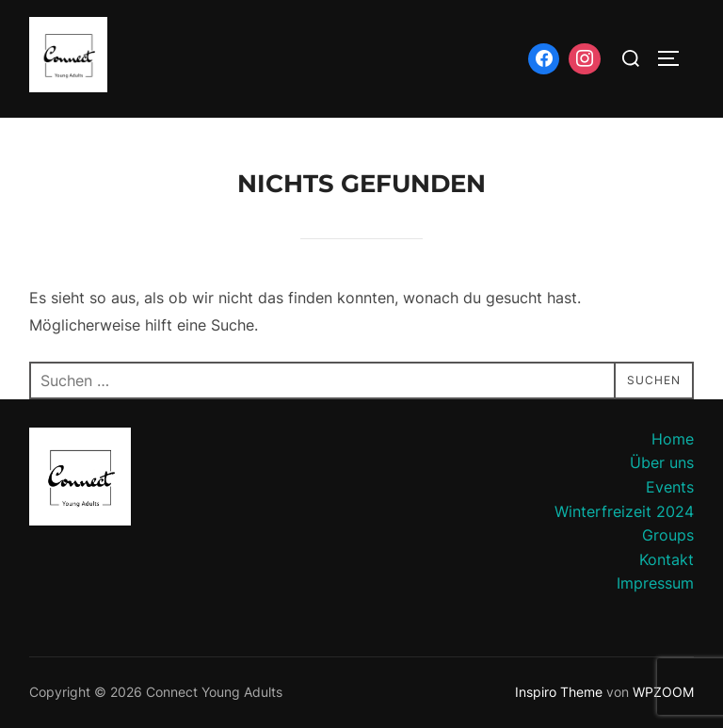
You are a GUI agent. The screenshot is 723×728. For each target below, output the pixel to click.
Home (673, 439)
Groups (668, 535)
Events (670, 487)
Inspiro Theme (559, 692)
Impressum (655, 583)
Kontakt (667, 559)
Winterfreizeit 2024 (624, 511)
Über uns (662, 462)
